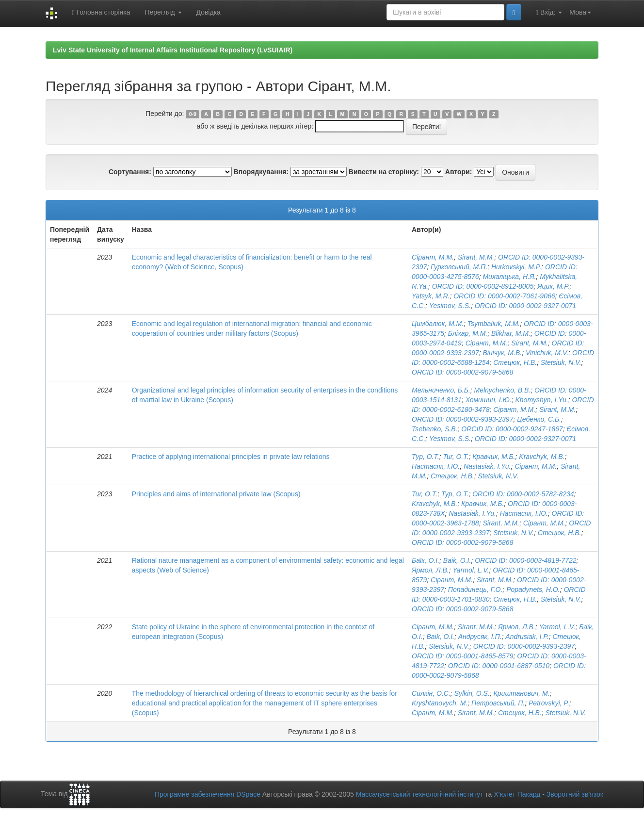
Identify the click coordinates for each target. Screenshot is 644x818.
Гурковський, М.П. (459, 267)
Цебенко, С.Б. (539, 419)
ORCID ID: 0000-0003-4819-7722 (525, 560)
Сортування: (130, 172)
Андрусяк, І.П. (480, 637)
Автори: (459, 172)
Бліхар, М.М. (468, 333)
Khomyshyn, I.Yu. (541, 400)
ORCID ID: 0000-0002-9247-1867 (512, 429)
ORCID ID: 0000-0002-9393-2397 (462, 419)
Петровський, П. (498, 703)
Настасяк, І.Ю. (436, 466)
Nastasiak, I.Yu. (487, 466)
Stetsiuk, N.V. (561, 362)
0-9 (193, 114)
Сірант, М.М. (433, 257)
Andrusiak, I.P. (527, 637)
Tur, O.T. (456, 457)
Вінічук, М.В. (502, 353)
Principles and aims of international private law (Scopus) (216, 494)
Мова (580, 12)
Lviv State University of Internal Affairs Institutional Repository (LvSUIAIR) (173, 50)
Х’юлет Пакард (517, 794)
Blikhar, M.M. (511, 333)
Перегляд (163, 12)
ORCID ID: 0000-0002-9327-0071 (525, 306)
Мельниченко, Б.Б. (441, 390)
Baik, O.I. (457, 560)
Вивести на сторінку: (384, 172)
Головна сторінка (101, 12)
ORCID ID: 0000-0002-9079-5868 (462, 372)
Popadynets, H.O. (533, 589)
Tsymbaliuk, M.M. (494, 324)
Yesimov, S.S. (450, 306)
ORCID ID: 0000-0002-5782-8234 (523, 494)
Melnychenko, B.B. (503, 390)
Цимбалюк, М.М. (438, 324)
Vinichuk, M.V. (547, 353)
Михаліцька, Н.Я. (509, 277)
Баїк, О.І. (426, 560)
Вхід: (549, 12)
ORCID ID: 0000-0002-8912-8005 (483, 286)
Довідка (209, 12)
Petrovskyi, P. (549, 703)
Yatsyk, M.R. (431, 296)
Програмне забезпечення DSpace (208, 794)
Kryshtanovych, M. (440, 703)
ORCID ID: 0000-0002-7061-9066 (504, 296)
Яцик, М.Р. (553, 286)
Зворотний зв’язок (575, 794)
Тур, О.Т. (426, 457)
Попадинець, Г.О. (475, 589)
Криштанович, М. (522, 693)
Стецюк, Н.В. (515, 362)
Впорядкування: (261, 172)
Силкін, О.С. (431, 693)
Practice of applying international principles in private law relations (231, 457)
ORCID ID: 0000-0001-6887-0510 (499, 666)
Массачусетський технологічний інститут (420, 794)
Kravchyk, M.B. (542, 457)
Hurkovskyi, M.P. (516, 267)
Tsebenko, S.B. (435, 429)
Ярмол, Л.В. (430, 570)
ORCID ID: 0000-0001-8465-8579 (462, 656)
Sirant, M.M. (476, 257)
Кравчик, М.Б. (494, 457)
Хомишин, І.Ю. (489, 400)
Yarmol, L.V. (471, 570)
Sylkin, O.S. (472, 693)
